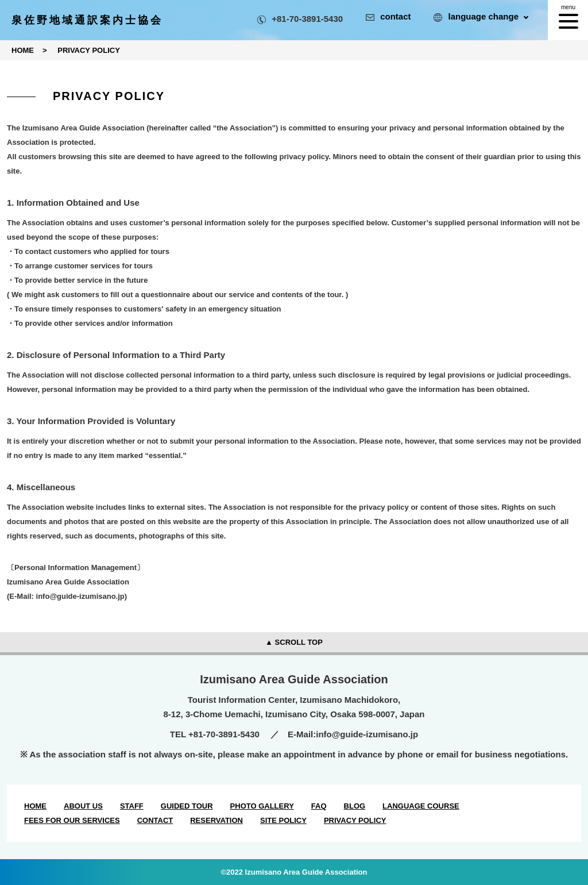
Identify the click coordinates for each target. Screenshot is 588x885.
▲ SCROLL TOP (294, 642)
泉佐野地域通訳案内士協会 (87, 20)
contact (388, 16)
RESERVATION (216, 820)
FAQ (319, 806)
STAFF (132, 806)
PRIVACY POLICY (355, 820)
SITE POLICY (283, 820)
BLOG (355, 806)
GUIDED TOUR (187, 806)
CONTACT (155, 820)
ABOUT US (83, 806)
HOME (35, 806)
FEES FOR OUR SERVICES (72, 820)
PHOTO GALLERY (262, 806)
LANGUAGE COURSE (421, 806)
